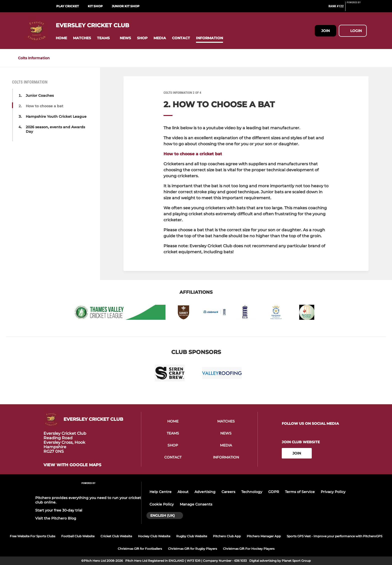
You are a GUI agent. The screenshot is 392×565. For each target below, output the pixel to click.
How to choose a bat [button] (44, 106)
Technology (252, 492)
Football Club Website (78, 536)
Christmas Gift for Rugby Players (192, 549)
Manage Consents (196, 504)
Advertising (205, 492)
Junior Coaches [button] (40, 95)
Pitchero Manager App (264, 536)
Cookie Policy (162, 504)
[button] (61, 38)
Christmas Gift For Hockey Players (249, 549)
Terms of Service (300, 492)
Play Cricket (67, 6)
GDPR (274, 492)
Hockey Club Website (154, 536)
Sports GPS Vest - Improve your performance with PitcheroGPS (334, 536)
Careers (228, 492)
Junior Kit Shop (126, 6)
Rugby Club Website (192, 536)
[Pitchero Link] (357, 8)
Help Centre (160, 492)
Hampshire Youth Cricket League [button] (56, 116)
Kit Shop (95, 6)
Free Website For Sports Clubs (32, 536)
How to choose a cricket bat (193, 154)
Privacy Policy (333, 492)
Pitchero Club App (227, 536)
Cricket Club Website (116, 536)
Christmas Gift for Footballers (140, 549)
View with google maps (72, 465)
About (183, 492)
